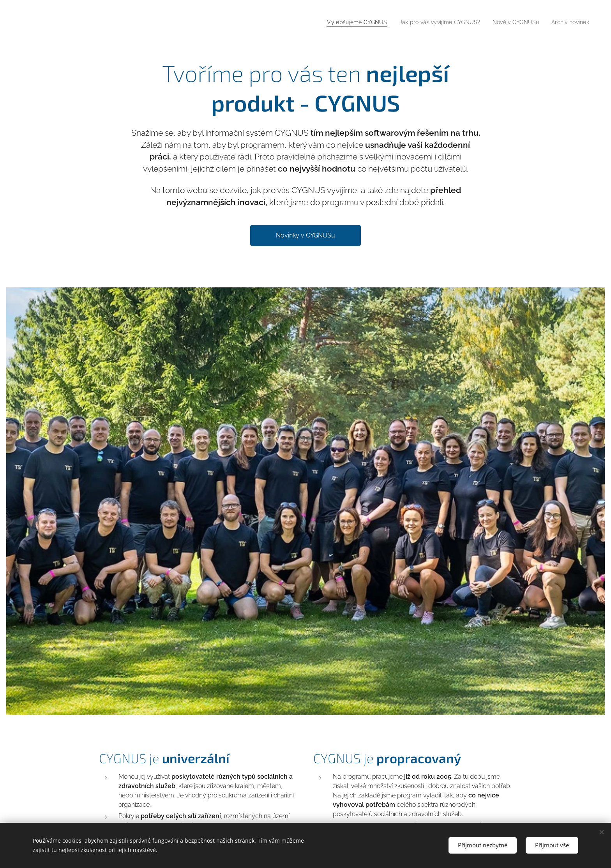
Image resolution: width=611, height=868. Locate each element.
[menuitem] (344, 22)
